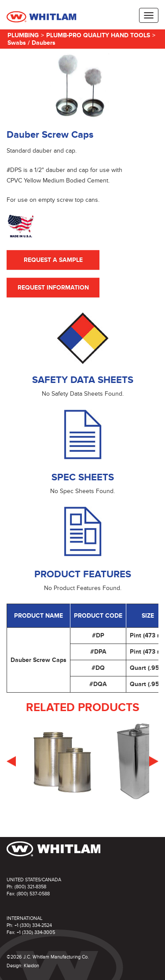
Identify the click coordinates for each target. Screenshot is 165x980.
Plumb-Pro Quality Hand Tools (98, 35)
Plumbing (23, 35)
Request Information (53, 288)
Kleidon (31, 966)
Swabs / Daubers (31, 43)
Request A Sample (53, 260)
